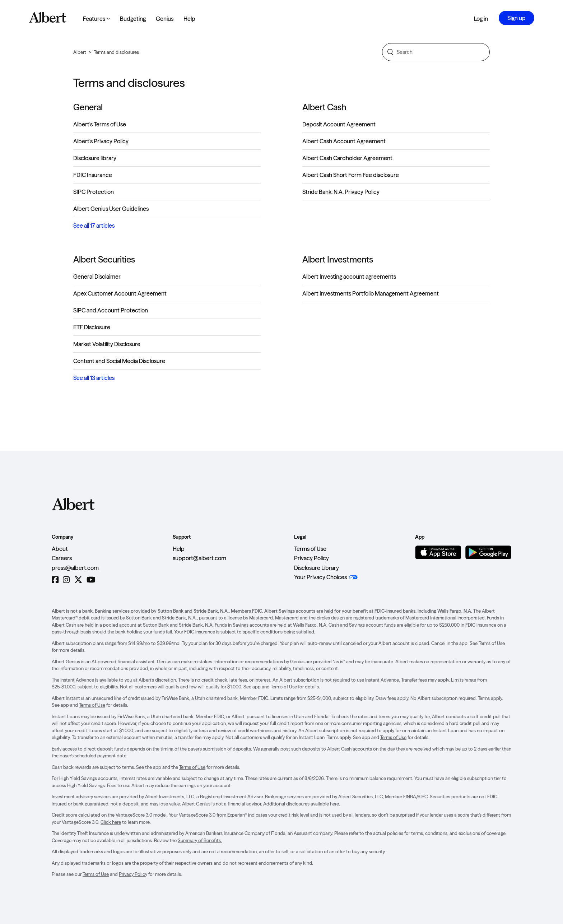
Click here (111, 822)
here (334, 804)
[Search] (436, 52)
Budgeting (133, 19)
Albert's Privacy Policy (101, 141)
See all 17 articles (94, 226)
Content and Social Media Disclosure (119, 361)
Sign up (517, 18)
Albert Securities (104, 259)
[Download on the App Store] (438, 552)
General (88, 107)
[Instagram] (66, 580)
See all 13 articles (94, 378)
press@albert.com (75, 568)
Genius (165, 19)
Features (96, 19)
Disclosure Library (317, 568)
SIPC (423, 797)
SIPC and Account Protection (111, 310)
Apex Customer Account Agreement (120, 293)
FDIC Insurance (93, 175)
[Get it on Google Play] (488, 552)
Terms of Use (310, 549)
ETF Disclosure (92, 327)
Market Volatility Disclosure (107, 344)
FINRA (410, 797)
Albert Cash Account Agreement (344, 141)
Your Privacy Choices (320, 577)
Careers (62, 558)
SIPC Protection (94, 192)
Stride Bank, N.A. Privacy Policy (341, 192)
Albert (80, 52)
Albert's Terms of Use (100, 124)
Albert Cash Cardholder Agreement (347, 158)
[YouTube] (91, 580)
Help (189, 19)
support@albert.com (199, 558)
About (60, 549)
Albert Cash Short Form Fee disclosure (351, 175)
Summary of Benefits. (200, 840)
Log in (481, 19)
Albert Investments (338, 259)
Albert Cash (324, 107)
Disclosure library (95, 158)
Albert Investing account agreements (349, 277)
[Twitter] (78, 580)
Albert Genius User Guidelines (111, 209)
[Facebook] (55, 580)
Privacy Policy (311, 558)
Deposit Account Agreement (339, 124)
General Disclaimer (97, 277)
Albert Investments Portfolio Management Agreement (371, 293)
